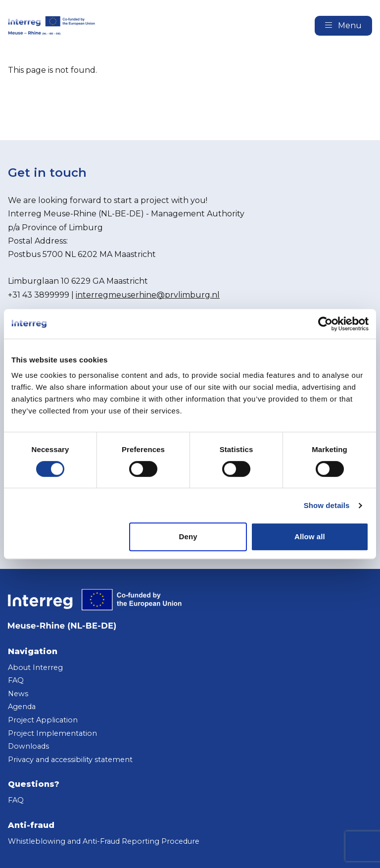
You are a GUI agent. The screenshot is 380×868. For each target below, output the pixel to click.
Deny (188, 536)
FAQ (16, 680)
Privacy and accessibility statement (70, 760)
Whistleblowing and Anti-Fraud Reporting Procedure (104, 841)
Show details (327, 505)
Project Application (43, 720)
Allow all (310, 536)
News (18, 694)
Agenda (22, 707)
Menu (343, 26)
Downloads (28, 746)
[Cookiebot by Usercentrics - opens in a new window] (325, 324)
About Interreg (35, 667)
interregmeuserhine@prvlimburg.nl (148, 295)
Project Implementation (52, 733)
